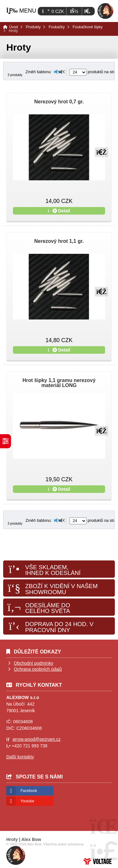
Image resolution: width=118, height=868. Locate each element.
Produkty (33, 27)
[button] (87, 11)
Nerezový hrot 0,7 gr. (59, 102)
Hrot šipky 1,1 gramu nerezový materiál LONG (59, 383)
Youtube (27, 801)
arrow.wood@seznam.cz (37, 739)
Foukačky (56, 27)
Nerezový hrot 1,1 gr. (59, 241)
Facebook (29, 791)
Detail (59, 211)
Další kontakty (20, 757)
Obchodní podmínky (34, 663)
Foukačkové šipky (88, 27)
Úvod (105, 11)
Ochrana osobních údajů (38, 669)
